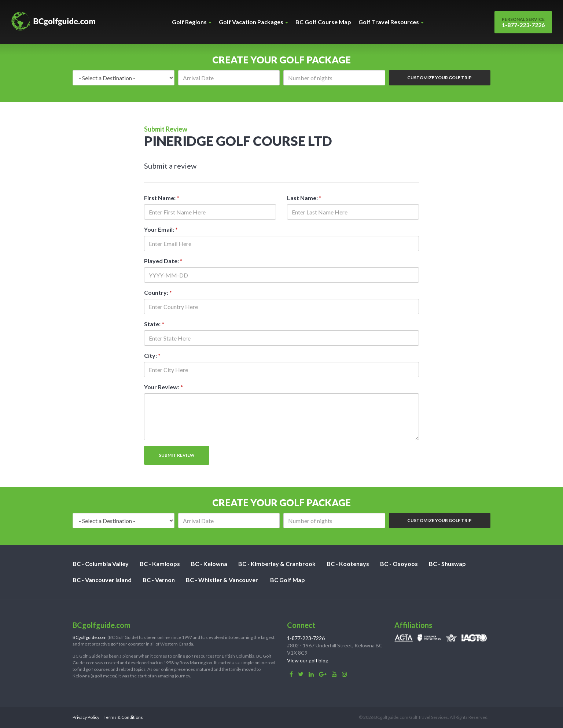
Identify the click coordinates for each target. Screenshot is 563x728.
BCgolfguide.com (90, 637)
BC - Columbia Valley (101, 564)
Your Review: (163, 387)
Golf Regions (192, 22)
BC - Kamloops (160, 564)
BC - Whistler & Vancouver (222, 580)
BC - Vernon (159, 580)
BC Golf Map (288, 580)
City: (152, 355)
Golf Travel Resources (391, 22)
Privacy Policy (86, 717)
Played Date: (163, 261)
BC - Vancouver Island (102, 580)
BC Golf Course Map (323, 22)
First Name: (162, 198)
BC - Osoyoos (399, 564)
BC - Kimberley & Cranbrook (277, 564)
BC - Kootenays (348, 564)
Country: (158, 292)
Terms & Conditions (123, 717)
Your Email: (161, 229)
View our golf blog (308, 660)
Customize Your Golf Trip (439, 78)
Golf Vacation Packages (253, 22)
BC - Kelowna (209, 564)
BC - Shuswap (447, 564)
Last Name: (304, 198)
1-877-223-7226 (523, 22)
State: (154, 324)
